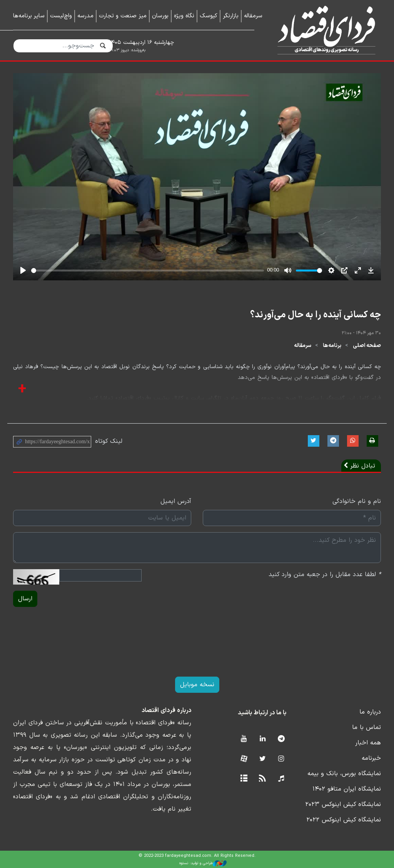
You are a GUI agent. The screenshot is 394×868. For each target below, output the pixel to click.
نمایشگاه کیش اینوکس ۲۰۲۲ (344, 820)
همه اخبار (368, 743)
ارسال (25, 599)
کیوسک (209, 16)
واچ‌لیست (61, 16)
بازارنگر (231, 16)
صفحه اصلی (367, 346)
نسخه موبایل (197, 685)
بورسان (160, 16)
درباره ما (370, 712)
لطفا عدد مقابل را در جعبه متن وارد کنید (325, 575)
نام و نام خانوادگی (357, 501)
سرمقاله (253, 16)
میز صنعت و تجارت (123, 16)
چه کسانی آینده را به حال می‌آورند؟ (316, 315)
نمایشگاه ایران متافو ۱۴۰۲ (347, 789)
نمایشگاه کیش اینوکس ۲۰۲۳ (343, 804)
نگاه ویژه (184, 16)
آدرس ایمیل (176, 501)
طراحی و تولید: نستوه (203, 863)
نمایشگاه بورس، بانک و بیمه (344, 774)
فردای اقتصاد (323, 30)
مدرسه (85, 16)
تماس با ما (366, 727)
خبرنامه (371, 758)
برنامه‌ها (332, 346)
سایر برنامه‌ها (29, 16)
